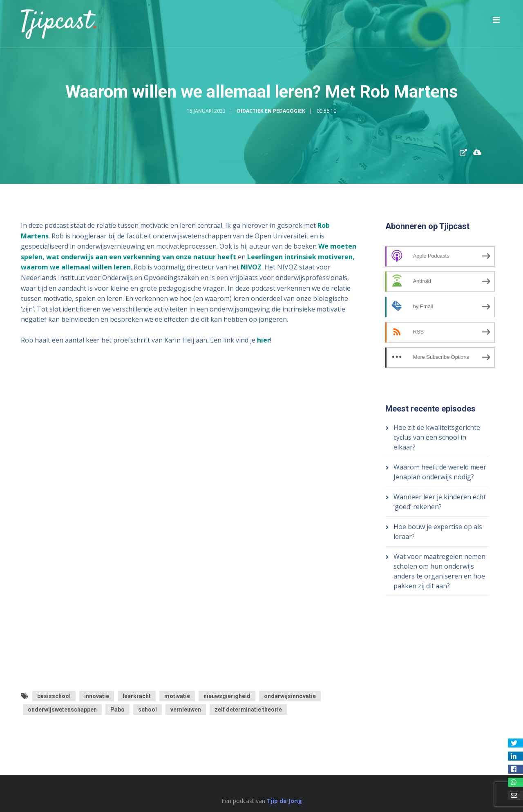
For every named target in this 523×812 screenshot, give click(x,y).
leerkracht (137, 696)
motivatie (177, 696)
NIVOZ (251, 267)
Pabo (117, 710)
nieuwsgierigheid (227, 696)
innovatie (97, 696)
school (148, 710)
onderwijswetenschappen (62, 710)
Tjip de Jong (284, 801)
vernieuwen (186, 710)
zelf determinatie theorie (248, 710)
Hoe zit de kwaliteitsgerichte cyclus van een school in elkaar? (437, 437)
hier (264, 340)
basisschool (54, 696)
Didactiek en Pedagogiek (271, 111)
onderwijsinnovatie (290, 696)
